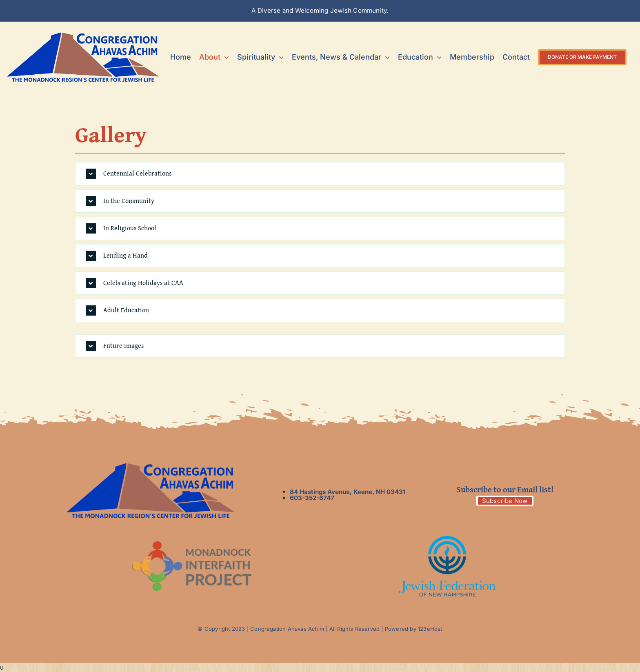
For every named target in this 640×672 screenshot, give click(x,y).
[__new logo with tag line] (83, 35)
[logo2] (193, 539)
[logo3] (447, 539)
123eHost (430, 629)
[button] (320, 174)
